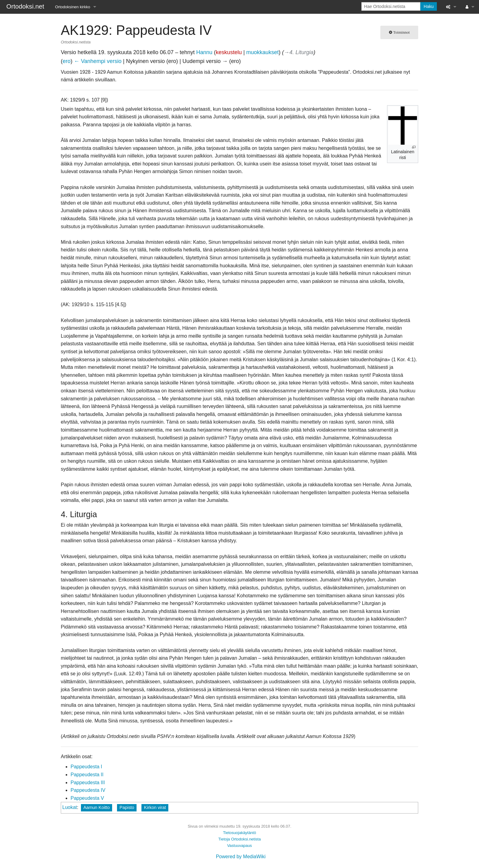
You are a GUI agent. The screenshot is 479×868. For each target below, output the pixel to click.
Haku (429, 6)
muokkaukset (262, 52)
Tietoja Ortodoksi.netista (239, 839)
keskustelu (229, 52)
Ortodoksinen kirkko (73, 7)
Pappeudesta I (86, 767)
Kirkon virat (155, 807)
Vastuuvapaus (239, 846)
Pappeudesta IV (88, 790)
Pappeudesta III (88, 783)
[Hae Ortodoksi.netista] (391, 6)
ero (67, 61)
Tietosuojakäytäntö (239, 833)
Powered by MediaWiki (241, 857)
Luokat (70, 807)
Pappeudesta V (87, 798)
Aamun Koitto (97, 807)
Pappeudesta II (87, 775)
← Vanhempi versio (98, 61)
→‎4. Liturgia (299, 52)
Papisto (127, 807)
